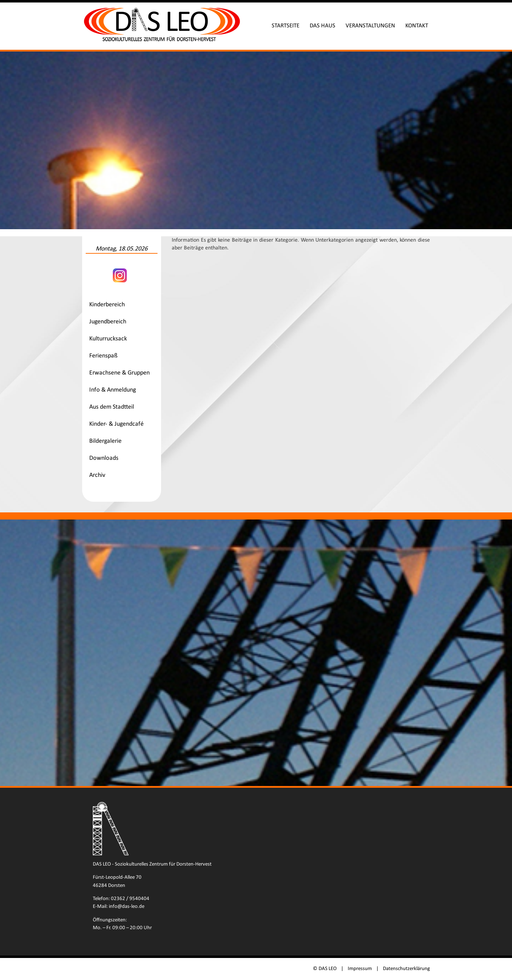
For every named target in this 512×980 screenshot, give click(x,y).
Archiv (97, 475)
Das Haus (322, 26)
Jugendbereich (108, 322)
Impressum (360, 969)
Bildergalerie (105, 441)
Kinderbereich (107, 305)
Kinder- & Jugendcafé (116, 424)
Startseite (286, 26)
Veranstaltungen (370, 26)
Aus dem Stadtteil (112, 407)
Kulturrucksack (108, 339)
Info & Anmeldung (113, 390)
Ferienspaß (103, 356)
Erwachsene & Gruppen (119, 373)
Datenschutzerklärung (406, 969)
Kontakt (417, 26)
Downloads (104, 458)
